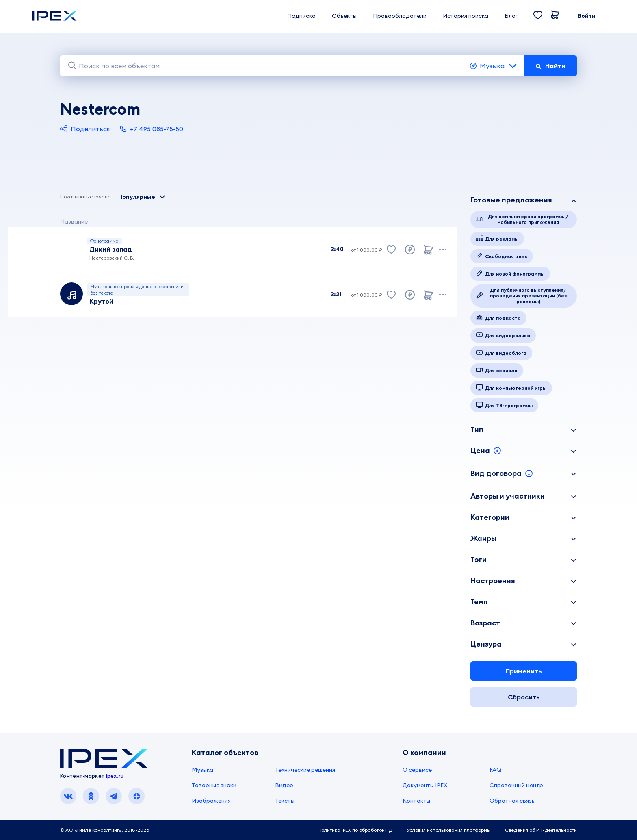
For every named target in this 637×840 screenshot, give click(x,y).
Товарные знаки (214, 785)
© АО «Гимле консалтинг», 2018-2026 (105, 830)
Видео (284, 785)
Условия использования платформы (449, 830)
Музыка (494, 66)
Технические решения (305, 770)
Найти (550, 66)
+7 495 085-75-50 (151, 129)
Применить (524, 671)
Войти (587, 16)
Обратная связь (512, 801)
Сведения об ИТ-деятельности (541, 830)
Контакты (416, 801)
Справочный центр (516, 785)
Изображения (211, 801)
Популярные (142, 197)
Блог (511, 16)
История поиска (466, 16)
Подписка (301, 16)
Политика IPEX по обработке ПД (355, 830)
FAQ (495, 770)
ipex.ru (115, 776)
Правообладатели (400, 16)
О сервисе (417, 770)
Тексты (285, 801)
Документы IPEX (425, 785)
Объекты (344, 16)
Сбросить (524, 697)
